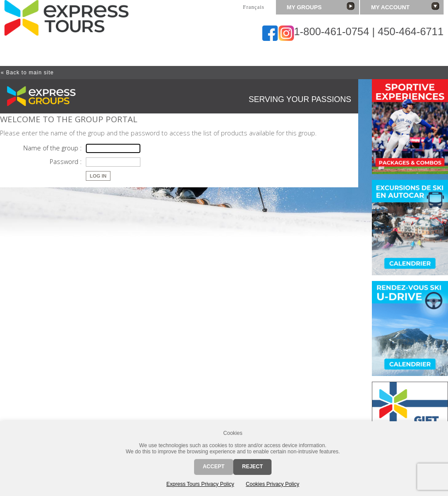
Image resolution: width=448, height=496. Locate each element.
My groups (321, 6)
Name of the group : (52, 148)
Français (254, 7)
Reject (252, 467)
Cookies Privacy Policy (273, 484)
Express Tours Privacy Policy (200, 484)
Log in (98, 176)
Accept (214, 467)
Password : (66, 162)
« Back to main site (27, 73)
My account (405, 6)
